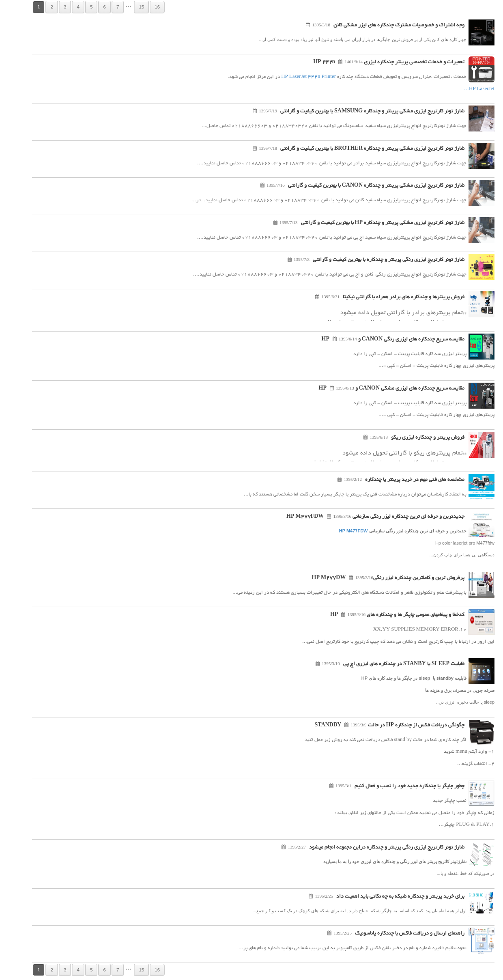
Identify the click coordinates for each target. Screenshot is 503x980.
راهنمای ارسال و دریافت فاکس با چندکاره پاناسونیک (398, 934)
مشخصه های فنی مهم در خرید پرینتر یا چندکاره (403, 480)
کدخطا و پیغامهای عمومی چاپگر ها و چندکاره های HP (386, 615)
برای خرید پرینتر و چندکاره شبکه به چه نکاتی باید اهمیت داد (389, 897)
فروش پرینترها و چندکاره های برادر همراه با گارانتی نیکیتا (392, 297)
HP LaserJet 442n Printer (297, 77)
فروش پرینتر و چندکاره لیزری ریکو (416, 438)
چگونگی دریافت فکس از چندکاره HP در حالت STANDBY (378, 726)
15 (130, 7)
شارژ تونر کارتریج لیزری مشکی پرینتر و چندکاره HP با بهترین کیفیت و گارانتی (371, 223)
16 (145, 7)
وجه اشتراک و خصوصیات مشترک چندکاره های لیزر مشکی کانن (387, 26)
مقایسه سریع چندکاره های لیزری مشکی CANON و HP (380, 389)
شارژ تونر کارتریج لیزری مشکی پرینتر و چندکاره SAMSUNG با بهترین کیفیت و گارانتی (361, 112)
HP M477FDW (342, 531)
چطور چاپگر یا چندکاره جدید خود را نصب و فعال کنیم (398, 786)
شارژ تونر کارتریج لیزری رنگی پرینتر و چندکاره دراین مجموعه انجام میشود (375, 848)
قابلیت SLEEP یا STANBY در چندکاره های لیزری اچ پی (392, 664)
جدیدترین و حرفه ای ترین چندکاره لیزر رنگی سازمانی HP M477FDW (364, 517)
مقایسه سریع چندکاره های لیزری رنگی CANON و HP (381, 340)
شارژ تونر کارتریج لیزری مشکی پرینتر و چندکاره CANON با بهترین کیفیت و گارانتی (364, 186)
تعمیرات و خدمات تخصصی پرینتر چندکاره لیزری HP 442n (377, 62)
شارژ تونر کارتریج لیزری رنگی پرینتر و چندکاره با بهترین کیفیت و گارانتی (377, 260)
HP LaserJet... (468, 89)
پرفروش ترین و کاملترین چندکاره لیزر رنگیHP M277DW (376, 578)
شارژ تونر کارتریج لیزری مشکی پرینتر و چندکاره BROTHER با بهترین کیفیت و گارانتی (361, 149)
